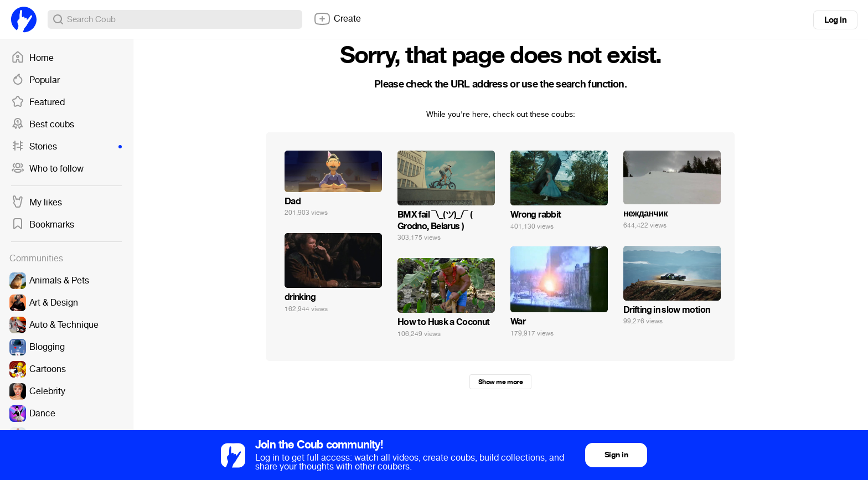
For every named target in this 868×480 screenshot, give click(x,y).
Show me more (500, 382)
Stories (66, 147)
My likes (37, 203)
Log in (835, 20)
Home (32, 58)
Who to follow (47, 169)
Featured (38, 102)
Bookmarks (43, 225)
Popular (35, 80)
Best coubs (43, 125)
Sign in (616, 455)
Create (337, 19)
